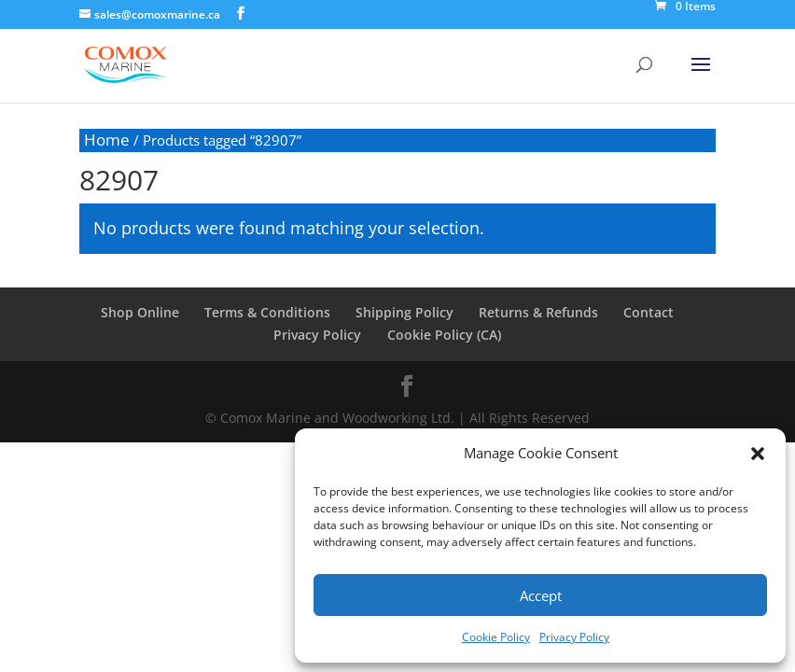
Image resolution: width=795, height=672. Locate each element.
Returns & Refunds (537, 312)
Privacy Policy (574, 637)
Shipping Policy (404, 312)
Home (107, 140)
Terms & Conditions (268, 312)
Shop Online (142, 312)
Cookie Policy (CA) (443, 335)
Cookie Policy (496, 637)
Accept (541, 595)
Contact (647, 312)
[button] (758, 454)
